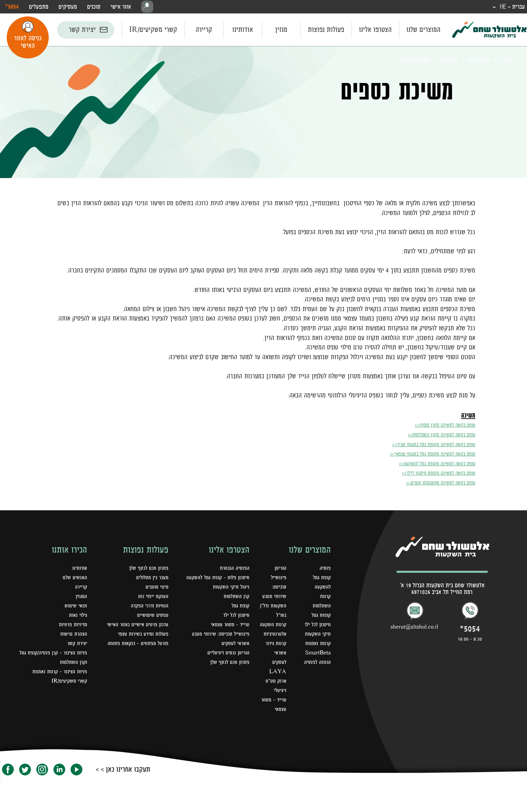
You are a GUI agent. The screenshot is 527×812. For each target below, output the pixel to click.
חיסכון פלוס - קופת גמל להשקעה (214, 579)
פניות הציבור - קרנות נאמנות (56, 673)
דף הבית (505, 61)
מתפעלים (39, 7)
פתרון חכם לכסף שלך (227, 664)
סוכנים (94, 7)
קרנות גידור (273, 664)
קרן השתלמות (235, 598)
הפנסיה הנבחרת (233, 570)
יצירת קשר (82, 31)
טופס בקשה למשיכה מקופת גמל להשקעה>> (425, 464)
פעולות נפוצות (326, 31)
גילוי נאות (77, 617)
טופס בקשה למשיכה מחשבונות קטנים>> (429, 483)
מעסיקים (68, 7)
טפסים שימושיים (151, 617)
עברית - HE (509, 7)
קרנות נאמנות (317, 664)
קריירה (204, 31)
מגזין (281, 31)
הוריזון (278, 570)
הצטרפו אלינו (375, 31)
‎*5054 (12, 7)
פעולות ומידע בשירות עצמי (140, 636)
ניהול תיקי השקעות (229, 589)
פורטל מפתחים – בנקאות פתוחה (134, 645)
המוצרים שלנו (423, 31)
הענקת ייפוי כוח (151, 598)
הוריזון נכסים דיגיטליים (225, 654)
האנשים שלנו (73, 579)
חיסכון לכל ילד (234, 617)
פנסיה (325, 570)
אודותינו (243, 31)
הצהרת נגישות (72, 636)
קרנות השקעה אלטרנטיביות (272, 645)
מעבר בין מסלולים (150, 579)
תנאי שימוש (74, 607)
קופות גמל (437, 61)
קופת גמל (239, 607)
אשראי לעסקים (234, 645)
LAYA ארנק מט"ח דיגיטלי (273, 701)
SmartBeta (316, 673)
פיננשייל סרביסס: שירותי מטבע (217, 636)
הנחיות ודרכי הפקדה (147, 607)
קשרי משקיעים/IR (153, 31)
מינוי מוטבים (155, 589)
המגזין (80, 598)
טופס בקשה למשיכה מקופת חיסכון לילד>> (427, 474)
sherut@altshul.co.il (414, 628)
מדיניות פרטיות (71, 626)
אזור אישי (121, 7)
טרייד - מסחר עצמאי (277, 730)
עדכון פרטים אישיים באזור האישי (133, 626)
